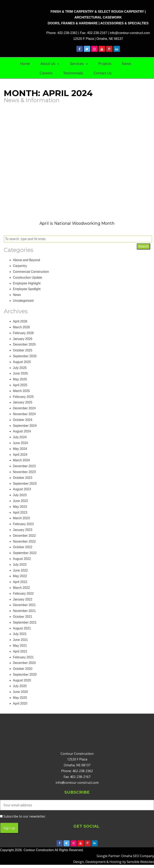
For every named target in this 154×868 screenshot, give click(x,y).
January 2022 (23, 599)
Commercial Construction (31, 272)
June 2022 (20, 570)
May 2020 (20, 698)
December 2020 (24, 663)
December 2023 (24, 466)
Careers (46, 73)
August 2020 (22, 680)
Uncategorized (23, 301)
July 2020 (20, 686)
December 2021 (24, 605)
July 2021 (20, 634)
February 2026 (23, 333)
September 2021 (25, 622)
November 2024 (24, 414)
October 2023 (23, 478)
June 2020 (20, 692)
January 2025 (23, 402)
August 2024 (22, 431)
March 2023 (21, 518)
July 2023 (20, 495)
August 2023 (22, 489)
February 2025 (23, 397)
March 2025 (21, 391)
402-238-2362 (67, 33)
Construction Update (27, 278)
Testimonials (73, 73)
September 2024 (25, 426)
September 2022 (25, 553)
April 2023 (20, 512)
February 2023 (23, 524)
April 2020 (20, 703)
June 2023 (20, 501)
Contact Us (102, 73)
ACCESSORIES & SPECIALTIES (124, 23)
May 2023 (20, 507)
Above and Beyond (26, 260)
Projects (105, 64)
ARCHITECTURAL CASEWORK (98, 17)
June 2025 (20, 373)
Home (25, 64)
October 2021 (23, 617)
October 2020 (23, 669)
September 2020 (25, 675)
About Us (48, 64)
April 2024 (20, 455)
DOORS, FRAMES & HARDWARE (73, 23)
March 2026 (21, 327)
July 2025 (20, 368)
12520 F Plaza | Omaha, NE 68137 (98, 39)
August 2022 (22, 559)
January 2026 (23, 339)
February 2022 (23, 594)
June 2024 (20, 443)
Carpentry (20, 266)
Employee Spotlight (27, 289)
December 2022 (24, 536)
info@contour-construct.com (130, 33)
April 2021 (20, 651)
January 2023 (23, 530)
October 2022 (23, 547)
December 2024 (24, 408)
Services (77, 64)
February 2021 (23, 657)
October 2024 (23, 420)
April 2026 (20, 321)
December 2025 (24, 344)
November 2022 (24, 541)
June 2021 (20, 640)
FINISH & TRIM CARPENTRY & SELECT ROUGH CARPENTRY (97, 12)
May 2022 (20, 576)
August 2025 (22, 362)
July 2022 (20, 565)
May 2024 (20, 449)
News (126, 64)
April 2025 (20, 385)
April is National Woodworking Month (77, 223)
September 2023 (25, 484)
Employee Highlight (27, 283)
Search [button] (143, 246)
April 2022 (20, 582)
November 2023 (24, 472)
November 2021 (24, 611)
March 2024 (21, 460)
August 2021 (22, 628)
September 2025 (25, 356)
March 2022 (21, 588)
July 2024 (20, 437)
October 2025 (23, 350)
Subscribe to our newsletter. (23, 816)
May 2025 (20, 379)
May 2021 (20, 646)
